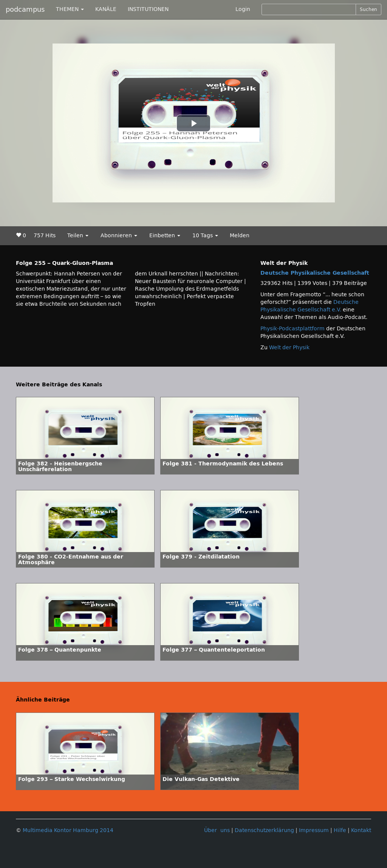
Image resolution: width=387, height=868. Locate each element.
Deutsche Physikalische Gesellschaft (315, 273)
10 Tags (205, 236)
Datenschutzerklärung (264, 830)
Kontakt (361, 830)
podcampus (25, 9)
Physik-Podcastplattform (293, 329)
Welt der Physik (289, 348)
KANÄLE (106, 9)
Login (243, 9)
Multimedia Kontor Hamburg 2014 (68, 830)
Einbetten (165, 236)
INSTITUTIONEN (148, 9)
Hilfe (340, 830)
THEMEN (70, 9)
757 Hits (45, 236)
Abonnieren (119, 236)
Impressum (314, 830)
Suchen (368, 9)
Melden (240, 236)
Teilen (78, 236)
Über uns (217, 830)
